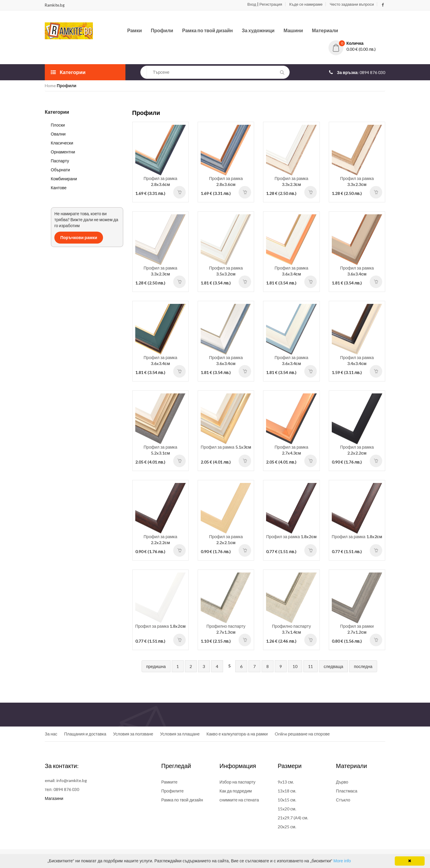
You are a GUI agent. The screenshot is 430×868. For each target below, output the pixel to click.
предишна (156, 666)
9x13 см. (286, 782)
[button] (357, 43)
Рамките (169, 782)
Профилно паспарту (226, 629)
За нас (51, 734)
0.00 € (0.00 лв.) (361, 49)
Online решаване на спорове (302, 734)
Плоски (58, 125)
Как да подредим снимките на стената (239, 795)
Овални (58, 134)
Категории (68, 72)
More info (342, 861)
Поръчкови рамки (79, 237)
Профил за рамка (161, 181)
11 (311, 666)
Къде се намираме (306, 4)
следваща (333, 666)
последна (363, 666)
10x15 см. (287, 800)
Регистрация (271, 4)
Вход (252, 4)
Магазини (54, 798)
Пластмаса (347, 791)
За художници (258, 30)
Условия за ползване (133, 734)
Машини (293, 30)
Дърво (342, 782)
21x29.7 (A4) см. (293, 818)
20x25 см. (287, 827)
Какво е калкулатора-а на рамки (237, 734)
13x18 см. (287, 791)
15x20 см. (287, 809)
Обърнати (60, 170)
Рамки (135, 30)
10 (295, 666)
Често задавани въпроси (352, 4)
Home (50, 86)
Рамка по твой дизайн (208, 30)
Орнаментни (63, 152)
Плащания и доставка (85, 734)
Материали (325, 30)
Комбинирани (64, 179)
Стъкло (343, 800)
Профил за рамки (357, 629)
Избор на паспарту (237, 782)
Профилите (172, 791)
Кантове (59, 188)
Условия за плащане (180, 734)
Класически (62, 143)
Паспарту (60, 161)
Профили (162, 30)
